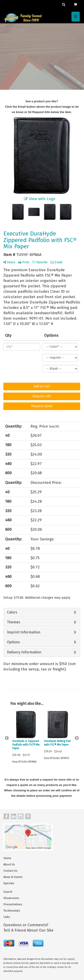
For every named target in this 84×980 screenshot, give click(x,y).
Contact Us (10, 871)
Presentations (13, 904)
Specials (9, 883)
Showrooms (11, 898)
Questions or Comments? (26, 925)
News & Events (13, 877)
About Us (9, 864)
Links (7, 917)
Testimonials (12, 911)
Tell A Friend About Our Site (28, 930)
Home (7, 858)
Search (8, 892)
